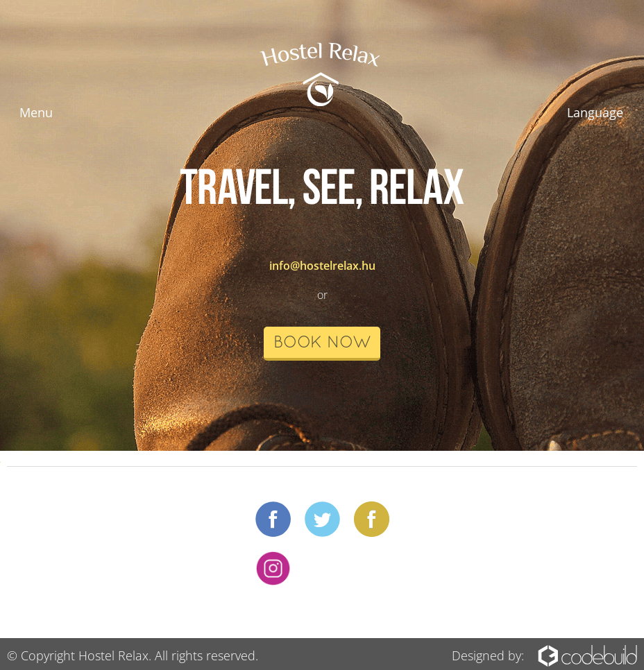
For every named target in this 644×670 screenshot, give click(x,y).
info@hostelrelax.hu (322, 266)
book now (322, 343)
